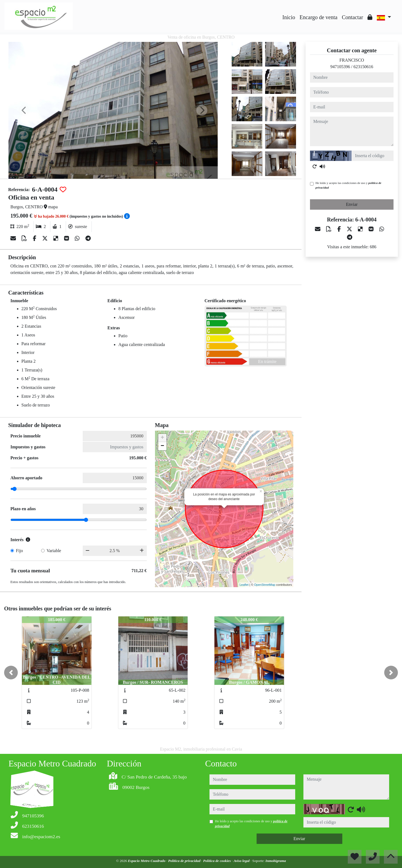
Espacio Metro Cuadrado (147, 861)
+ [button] (162, 438)
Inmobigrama (276, 861)
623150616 (363, 67)
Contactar (352, 17)
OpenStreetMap (265, 585)
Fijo (19, 551)
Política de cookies (217, 861)
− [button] (162, 446)
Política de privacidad (185, 861)
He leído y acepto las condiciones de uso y (348, 185)
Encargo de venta (318, 17)
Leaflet (244, 585)
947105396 (340, 67)
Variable (54, 551)
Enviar (352, 204)
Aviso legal (242, 861)
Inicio (289, 17)
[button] (11, 673)
